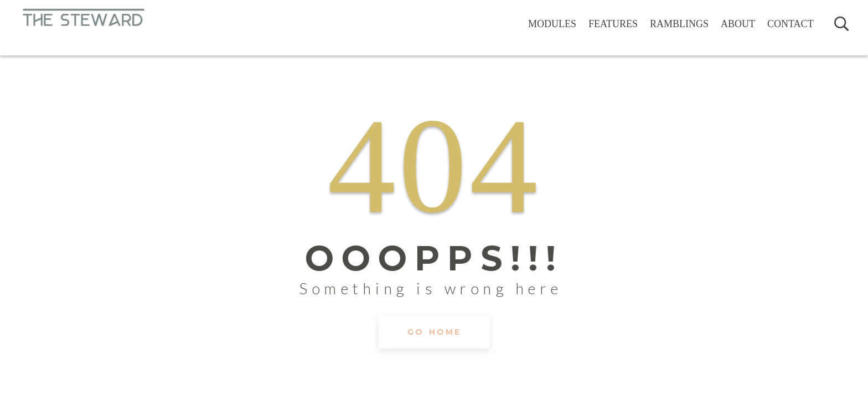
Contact (790, 24)
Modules (552, 24)
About (738, 24)
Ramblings (679, 24)
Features (613, 24)
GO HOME (434, 352)
